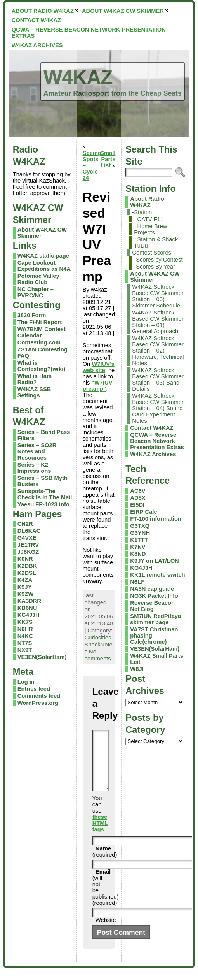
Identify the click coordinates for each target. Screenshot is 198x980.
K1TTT (139, 540)
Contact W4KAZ (152, 428)
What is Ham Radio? (35, 379)
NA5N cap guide (152, 589)
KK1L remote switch (157, 575)
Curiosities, (99, 638)
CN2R (25, 524)
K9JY (25, 587)
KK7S (25, 622)
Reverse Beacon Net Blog (152, 606)
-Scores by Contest (158, 260)
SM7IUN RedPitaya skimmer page (155, 619)
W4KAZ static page (43, 256)
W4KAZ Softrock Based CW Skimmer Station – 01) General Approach (158, 322)
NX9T (25, 650)
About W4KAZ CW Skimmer (155, 277)
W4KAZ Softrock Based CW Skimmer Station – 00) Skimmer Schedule (158, 296)
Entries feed (34, 689)
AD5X (138, 498)
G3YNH (140, 533)
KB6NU (27, 608)
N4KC (25, 636)
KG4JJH (29, 615)
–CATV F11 (149, 219)
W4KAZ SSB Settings (34, 392)
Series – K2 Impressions (34, 468)
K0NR (25, 559)
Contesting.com (39, 342)
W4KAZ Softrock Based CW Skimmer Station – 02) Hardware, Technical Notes (158, 351)
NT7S (25, 643)
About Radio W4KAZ (147, 202)
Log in (26, 682)
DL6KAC (29, 531)
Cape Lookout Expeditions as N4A (44, 266)
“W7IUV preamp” (98, 386)
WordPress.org (38, 703)
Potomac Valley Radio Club (38, 279)
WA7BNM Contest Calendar (42, 332)
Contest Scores (152, 253)
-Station (142, 212)
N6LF (137, 582)
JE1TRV (28, 545)
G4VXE (27, 538)
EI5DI (137, 505)
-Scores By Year (155, 267)
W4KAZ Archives (153, 454)
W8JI (137, 669)
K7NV (138, 547)
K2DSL (27, 573)
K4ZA (25, 580)
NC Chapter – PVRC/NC (36, 292)
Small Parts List (108, 159)
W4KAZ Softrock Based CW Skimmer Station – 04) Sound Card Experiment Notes (158, 408)
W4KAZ (78, 77)
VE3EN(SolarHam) (42, 657)
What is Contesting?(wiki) (41, 366)
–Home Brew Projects (150, 229)
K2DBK (27, 566)
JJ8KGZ (28, 552)
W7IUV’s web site (99, 367)
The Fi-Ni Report (40, 322)
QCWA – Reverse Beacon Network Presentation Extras (157, 441)
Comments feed (39, 696)
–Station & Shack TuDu (156, 242)
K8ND (138, 554)
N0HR (25, 629)
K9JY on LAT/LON (154, 561)
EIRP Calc (143, 512)
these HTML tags (100, 835)
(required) (105, 863)
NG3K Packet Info (154, 596)
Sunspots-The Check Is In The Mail (45, 494)
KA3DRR (29, 601)
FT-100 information (156, 519)
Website (106, 932)
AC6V (138, 491)
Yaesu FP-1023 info (43, 504)
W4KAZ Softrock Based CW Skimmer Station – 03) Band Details (158, 379)
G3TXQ (140, 526)
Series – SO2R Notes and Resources (37, 451)
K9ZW (26, 594)
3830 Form (32, 315)
